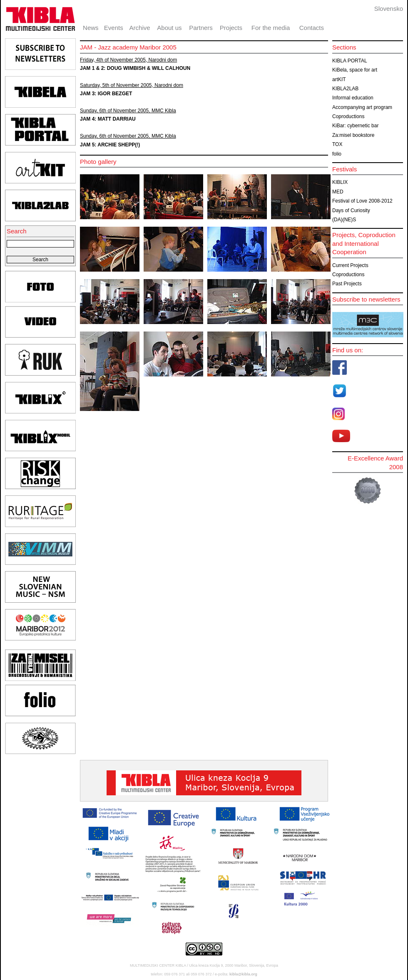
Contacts (312, 28)
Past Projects (347, 284)
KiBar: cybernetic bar (355, 126)
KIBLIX (340, 182)
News (91, 28)
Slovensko (389, 9)
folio (337, 154)
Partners (201, 28)
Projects (231, 28)
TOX (337, 144)
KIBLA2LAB (345, 89)
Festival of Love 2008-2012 (362, 201)
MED (338, 192)
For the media (271, 28)
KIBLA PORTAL (350, 61)
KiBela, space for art (355, 70)
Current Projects (350, 265)
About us (169, 28)
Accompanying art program (362, 107)
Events (114, 28)
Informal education (353, 98)
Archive (140, 28)
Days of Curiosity (351, 210)
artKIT (339, 79)
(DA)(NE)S (344, 220)
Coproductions (348, 116)
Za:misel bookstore (353, 135)
